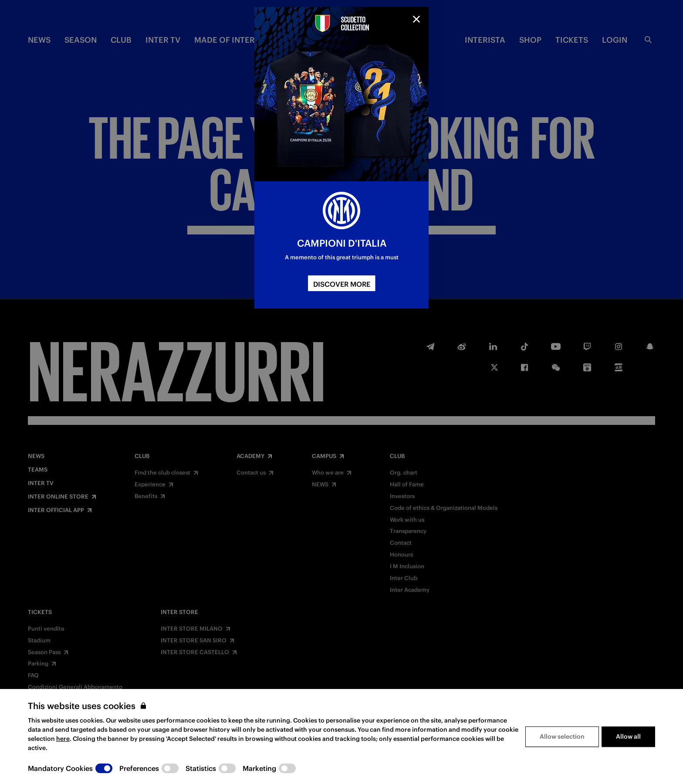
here (63, 739)
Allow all (628, 736)
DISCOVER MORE (342, 284)
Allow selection (562, 736)
